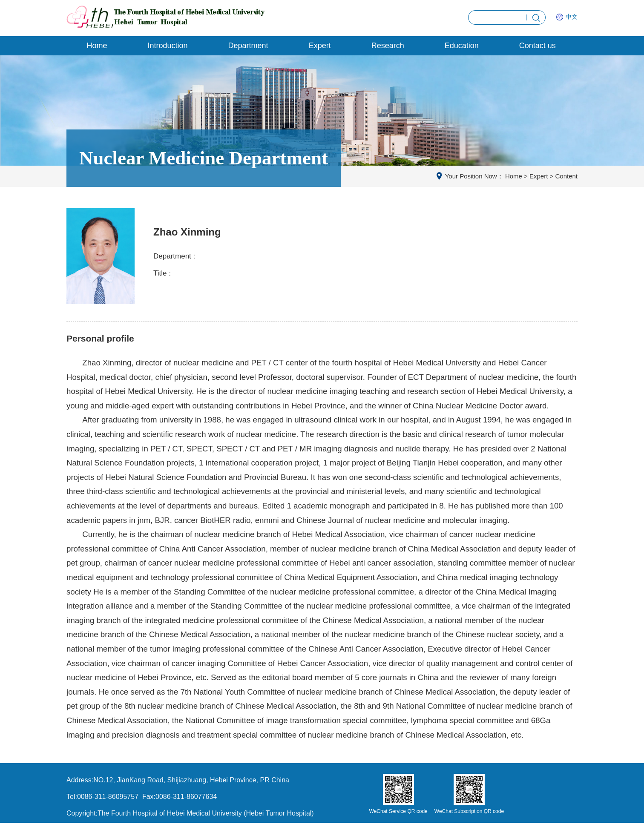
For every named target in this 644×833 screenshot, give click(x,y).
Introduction (168, 46)
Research (388, 46)
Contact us (538, 46)
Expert (320, 46)
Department (248, 46)
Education (462, 46)
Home (97, 46)
